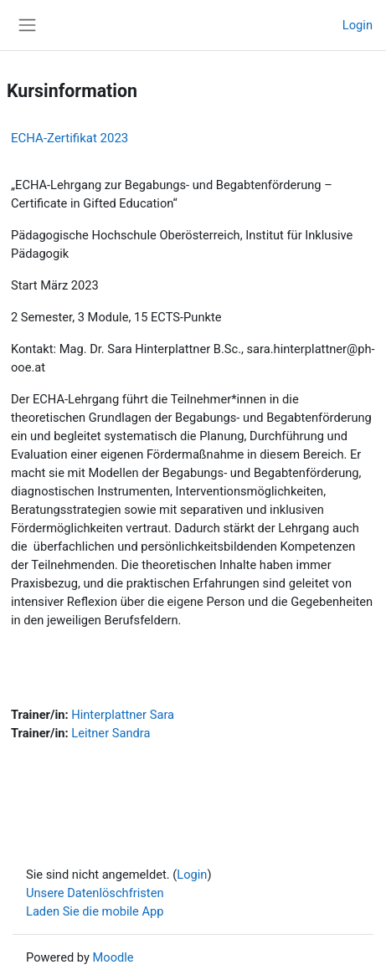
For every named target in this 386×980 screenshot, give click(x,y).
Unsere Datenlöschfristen (95, 893)
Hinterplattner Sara (123, 715)
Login (358, 25)
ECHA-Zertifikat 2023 (69, 138)
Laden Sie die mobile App (95, 911)
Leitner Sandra (111, 733)
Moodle (113, 957)
